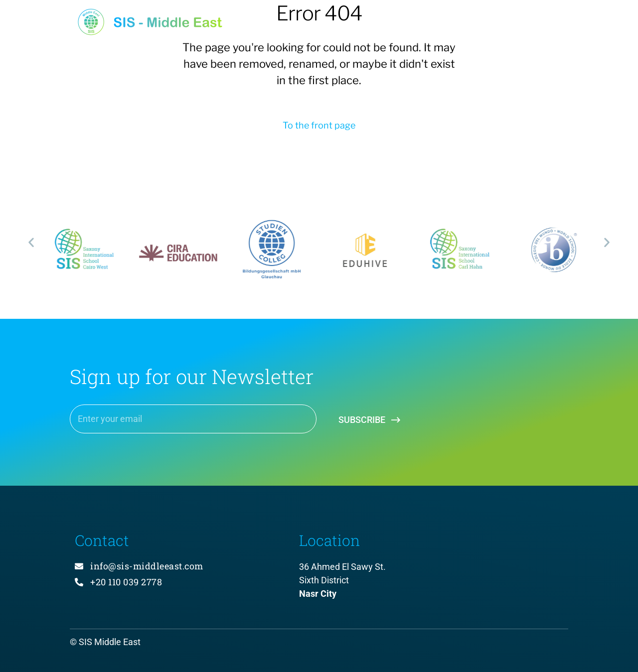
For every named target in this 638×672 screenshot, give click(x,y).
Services (475, 26)
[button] (31, 242)
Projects (353, 26)
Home (292, 26)
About (414, 26)
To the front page (319, 125)
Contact (540, 26)
